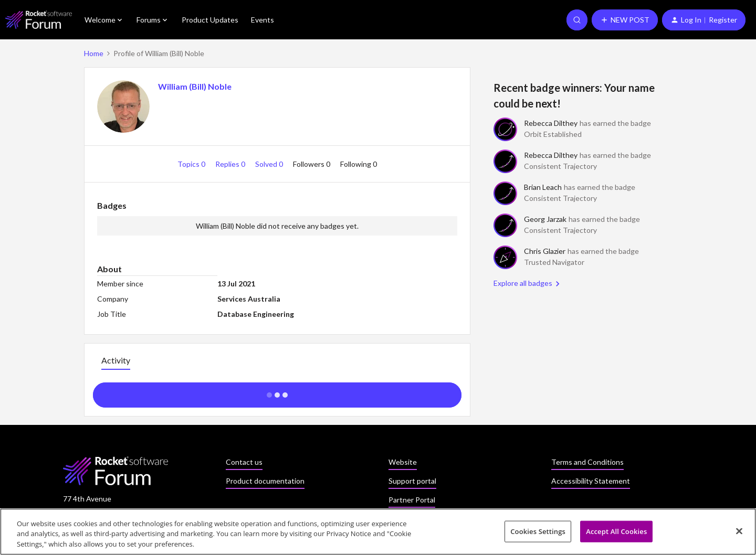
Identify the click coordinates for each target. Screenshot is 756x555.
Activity (116, 360)
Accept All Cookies (616, 535)
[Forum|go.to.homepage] (39, 20)
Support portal (412, 481)
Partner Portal (412, 500)
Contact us (244, 462)
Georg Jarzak (545, 219)
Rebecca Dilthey (551, 123)
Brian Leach (543, 187)
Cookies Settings (538, 535)
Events (262, 20)
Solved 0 (270, 164)
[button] (625, 20)
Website (403, 462)
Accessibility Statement (591, 481)
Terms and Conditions (587, 462)
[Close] (739, 534)
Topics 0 (192, 164)
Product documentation (265, 481)
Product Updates (210, 20)
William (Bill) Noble (195, 86)
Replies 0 (231, 164)
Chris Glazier (545, 251)
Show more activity (277, 392)
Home (94, 53)
